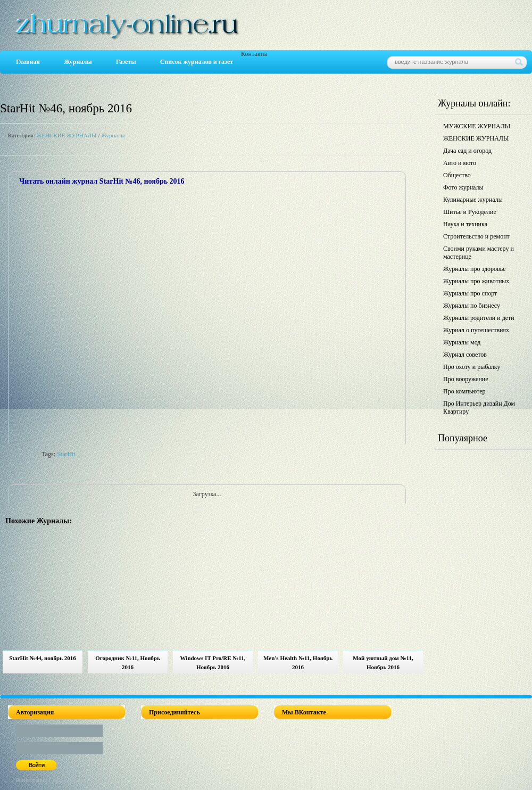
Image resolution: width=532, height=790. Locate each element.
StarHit (66, 454)
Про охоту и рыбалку (472, 367)
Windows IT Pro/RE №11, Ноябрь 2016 (213, 663)
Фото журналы (463, 187)
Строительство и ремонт (476, 236)
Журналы (78, 62)
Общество (457, 175)
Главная (28, 62)
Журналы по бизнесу (472, 306)
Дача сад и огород (467, 151)
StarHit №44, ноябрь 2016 (43, 658)
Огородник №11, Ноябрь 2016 (128, 663)
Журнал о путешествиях (476, 330)
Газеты (126, 62)
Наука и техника (465, 224)
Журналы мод (462, 342)
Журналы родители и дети (479, 318)
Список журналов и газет (197, 62)
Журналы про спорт (470, 293)
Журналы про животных (476, 281)
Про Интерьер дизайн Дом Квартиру (479, 408)
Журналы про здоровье (475, 269)
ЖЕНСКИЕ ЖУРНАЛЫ (66, 135)
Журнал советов (465, 355)
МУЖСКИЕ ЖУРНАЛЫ (477, 126)
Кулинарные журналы (473, 200)
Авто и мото (460, 163)
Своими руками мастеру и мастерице (479, 253)
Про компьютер (464, 391)
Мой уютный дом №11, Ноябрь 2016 (383, 663)
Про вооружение (466, 379)
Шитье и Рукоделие (470, 212)
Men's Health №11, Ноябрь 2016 (298, 663)
